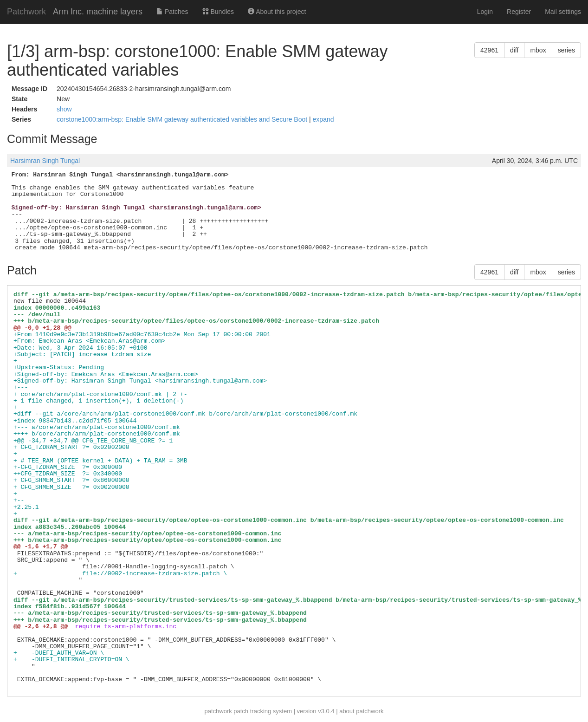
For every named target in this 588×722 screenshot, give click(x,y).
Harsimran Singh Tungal (45, 161)
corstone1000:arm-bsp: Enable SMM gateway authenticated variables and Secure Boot (183, 119)
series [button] (566, 50)
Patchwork (26, 12)
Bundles (218, 12)
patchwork (218, 711)
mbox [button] (538, 50)
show (64, 109)
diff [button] (514, 50)
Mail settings (563, 12)
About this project (277, 12)
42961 (489, 50)
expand (323, 119)
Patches (172, 12)
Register (519, 12)
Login (485, 12)
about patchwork (361, 711)
